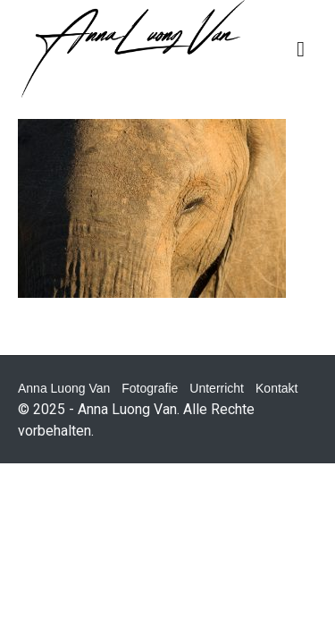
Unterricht (217, 388)
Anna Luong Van (64, 388)
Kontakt (276, 388)
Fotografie (150, 388)
